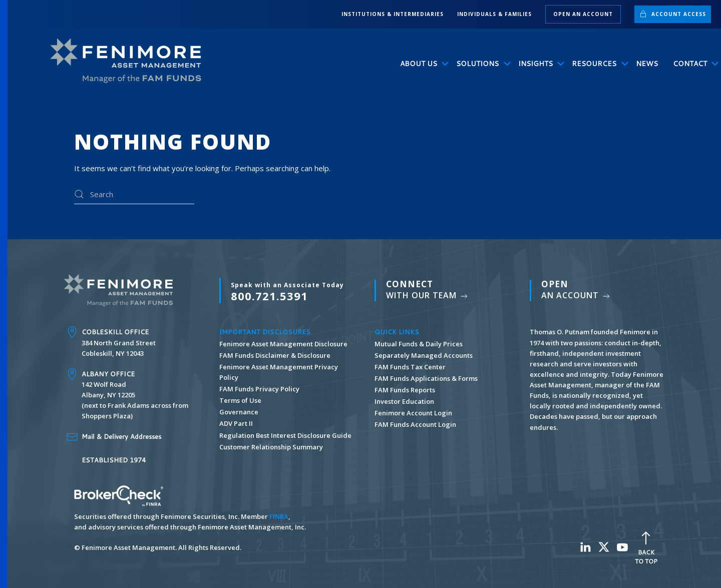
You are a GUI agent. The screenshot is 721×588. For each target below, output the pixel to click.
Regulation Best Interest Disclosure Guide (285, 435)
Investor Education (404, 401)
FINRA (279, 516)
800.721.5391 (287, 292)
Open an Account (583, 14)
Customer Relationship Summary (271, 447)
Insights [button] (538, 64)
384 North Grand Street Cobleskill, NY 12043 (119, 342)
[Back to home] (130, 61)
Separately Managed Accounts (424, 355)
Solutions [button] (480, 64)
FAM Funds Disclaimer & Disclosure (275, 355)
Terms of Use (240, 400)
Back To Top (646, 547)
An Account (576, 289)
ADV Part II (236, 423)
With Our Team (428, 289)
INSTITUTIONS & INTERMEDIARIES (393, 14)
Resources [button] (596, 64)
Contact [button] (692, 64)
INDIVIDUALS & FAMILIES (494, 14)
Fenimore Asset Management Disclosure (283, 344)
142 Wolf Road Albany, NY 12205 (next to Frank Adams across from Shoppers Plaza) (135, 395)
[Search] (134, 194)
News (647, 64)
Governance (239, 412)
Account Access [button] (673, 14)
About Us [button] (421, 64)
